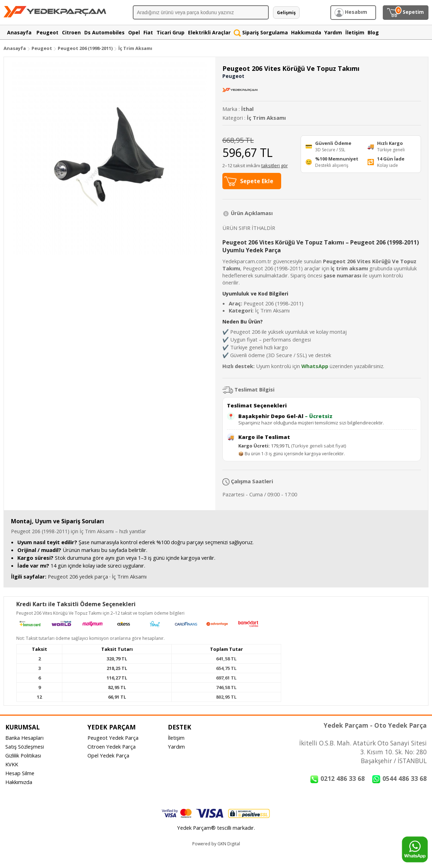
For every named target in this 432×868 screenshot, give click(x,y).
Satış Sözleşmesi (25, 746)
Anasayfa (15, 48)
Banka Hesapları (24, 738)
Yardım (176, 746)
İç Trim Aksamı (135, 48)
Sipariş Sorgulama (261, 32)
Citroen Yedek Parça (112, 746)
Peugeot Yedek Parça (113, 738)
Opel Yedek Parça (108, 755)
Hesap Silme (20, 773)
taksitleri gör (275, 165)
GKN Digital (229, 844)
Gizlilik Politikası (23, 755)
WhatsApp (315, 366)
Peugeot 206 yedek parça (78, 576)
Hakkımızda (19, 782)
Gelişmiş (286, 13)
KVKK (12, 764)
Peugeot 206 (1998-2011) (86, 48)
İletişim (176, 738)
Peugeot (42, 48)
